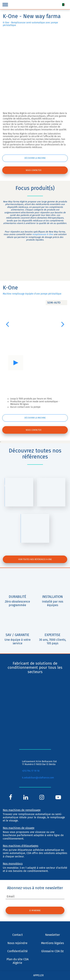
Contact (18, 935)
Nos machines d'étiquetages (21, 846)
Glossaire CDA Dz (52, 951)
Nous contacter (34, 170)
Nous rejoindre (17, 943)
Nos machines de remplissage (22, 810)
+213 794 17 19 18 (31, 771)
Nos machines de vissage (19, 828)
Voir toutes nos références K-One (35, 559)
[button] (7, 324)
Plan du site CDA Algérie (18, 961)
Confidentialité (17, 951)
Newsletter (53, 935)
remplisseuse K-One (43, 234)
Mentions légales (52, 943)
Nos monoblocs (13, 864)
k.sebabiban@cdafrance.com (38, 778)
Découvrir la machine (35, 158)
